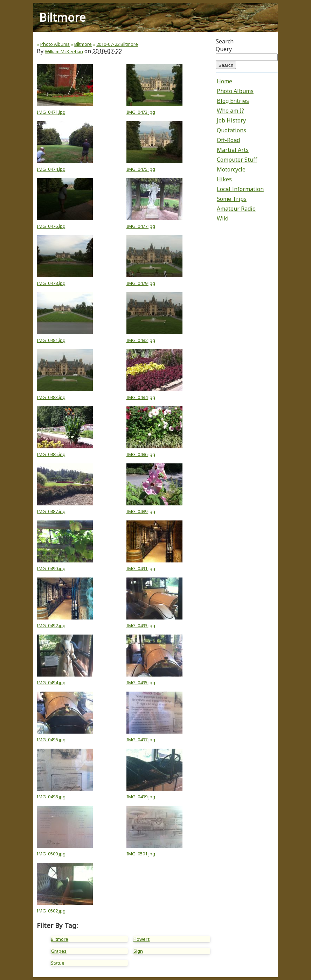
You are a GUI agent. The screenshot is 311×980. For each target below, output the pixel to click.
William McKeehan (64, 51)
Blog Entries (233, 101)
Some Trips (232, 199)
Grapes (59, 951)
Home (224, 81)
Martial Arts (233, 150)
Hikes (224, 179)
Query (224, 49)
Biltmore (60, 939)
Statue (58, 963)
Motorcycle (231, 169)
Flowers (142, 939)
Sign (138, 951)
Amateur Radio (236, 209)
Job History (231, 120)
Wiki (223, 218)
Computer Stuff (237, 160)
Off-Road (228, 140)
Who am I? (230, 111)
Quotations (231, 130)
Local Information (240, 189)
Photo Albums (235, 91)
